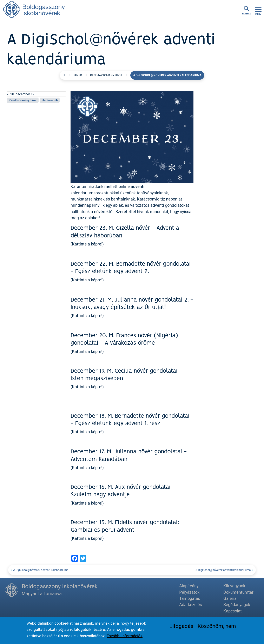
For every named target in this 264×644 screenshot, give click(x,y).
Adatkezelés (191, 604)
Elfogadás (181, 627)
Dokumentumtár (238, 592)
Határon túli (50, 100)
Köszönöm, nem (217, 627)
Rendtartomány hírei (106, 75)
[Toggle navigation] (258, 10)
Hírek (78, 75)
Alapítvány (189, 586)
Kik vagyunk (234, 586)
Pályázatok (189, 592)
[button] (132, 137)
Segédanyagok (237, 604)
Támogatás (190, 598)
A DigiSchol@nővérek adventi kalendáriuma (41, 570)
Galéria (230, 598)
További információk (125, 637)
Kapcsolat (233, 611)
